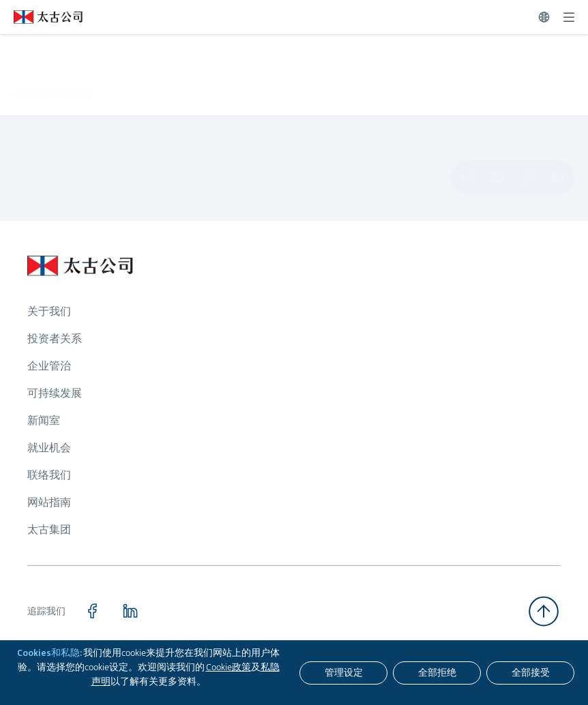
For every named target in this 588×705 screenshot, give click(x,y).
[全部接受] (530, 673)
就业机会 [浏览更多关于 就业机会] (49, 448)
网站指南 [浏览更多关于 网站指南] (49, 502)
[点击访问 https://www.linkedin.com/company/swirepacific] (130, 611)
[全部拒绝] (437, 673)
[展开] (569, 17)
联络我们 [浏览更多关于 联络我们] (49, 475)
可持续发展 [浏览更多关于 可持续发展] (55, 393)
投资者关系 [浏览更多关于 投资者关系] (55, 339)
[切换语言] (544, 17)
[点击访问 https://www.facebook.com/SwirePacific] (92, 611)
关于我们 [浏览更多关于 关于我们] (49, 311)
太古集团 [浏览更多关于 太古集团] (49, 529)
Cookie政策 (229, 667)
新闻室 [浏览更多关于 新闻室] (44, 420)
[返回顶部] (544, 611)
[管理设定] (343, 673)
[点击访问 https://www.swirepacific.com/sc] (41, 17)
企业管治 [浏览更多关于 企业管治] (49, 366)
